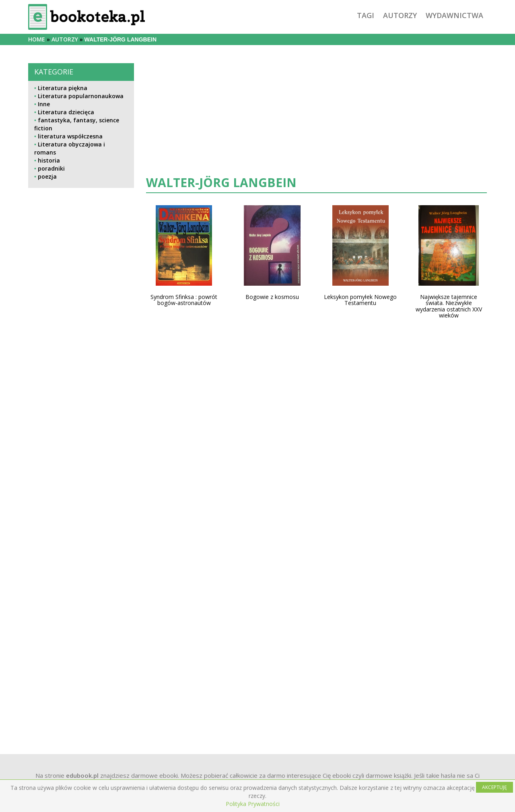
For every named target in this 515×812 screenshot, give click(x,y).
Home (37, 39)
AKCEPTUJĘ (494, 787)
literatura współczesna (70, 136)
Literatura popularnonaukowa (81, 96)
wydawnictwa (454, 15)
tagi (366, 15)
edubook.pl (82, 775)
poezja (47, 176)
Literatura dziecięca (66, 112)
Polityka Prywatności (253, 804)
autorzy (400, 15)
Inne (44, 104)
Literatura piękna (63, 88)
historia (49, 160)
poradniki (51, 168)
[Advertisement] (81, 462)
